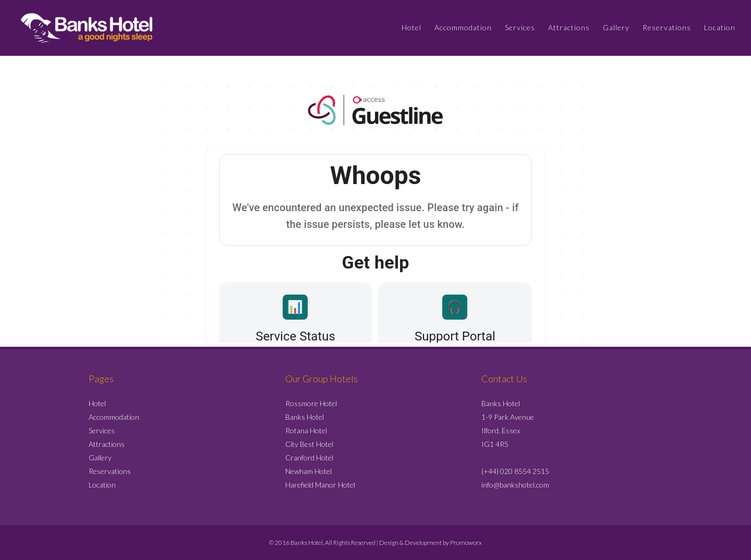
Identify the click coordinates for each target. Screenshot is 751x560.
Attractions (107, 444)
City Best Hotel (309, 444)
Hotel (97, 403)
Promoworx (466, 543)
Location (102, 485)
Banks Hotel (305, 417)
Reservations (110, 471)
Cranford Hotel (309, 458)
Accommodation (114, 417)
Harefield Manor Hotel (320, 485)
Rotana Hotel (306, 430)
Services (102, 430)
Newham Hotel (308, 471)
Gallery (100, 458)
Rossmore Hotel (311, 403)
